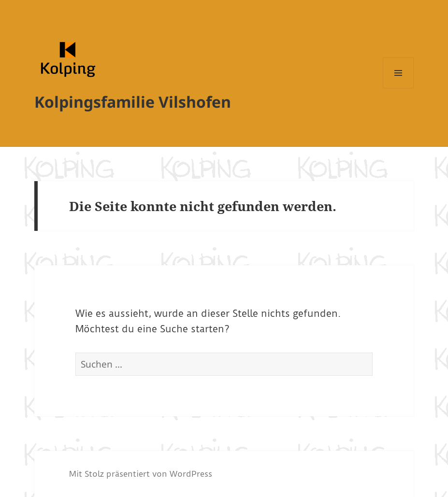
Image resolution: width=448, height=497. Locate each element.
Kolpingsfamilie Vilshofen (133, 102)
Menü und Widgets (398, 88)
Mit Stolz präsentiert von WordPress (141, 474)
